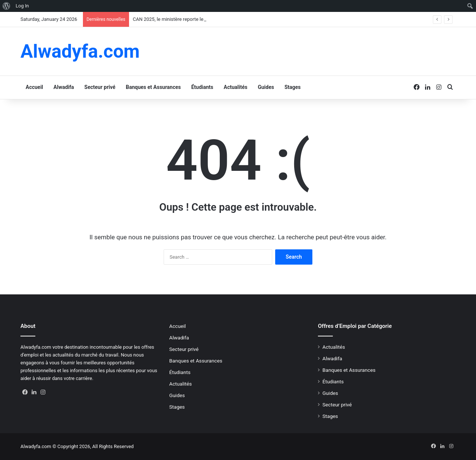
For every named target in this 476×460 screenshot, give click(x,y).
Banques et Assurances (153, 87)
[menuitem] (7, 6)
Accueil (34, 87)
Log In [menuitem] (22, 6)
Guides (266, 87)
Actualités (236, 87)
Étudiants (202, 87)
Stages (293, 87)
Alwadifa (64, 87)
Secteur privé (100, 87)
